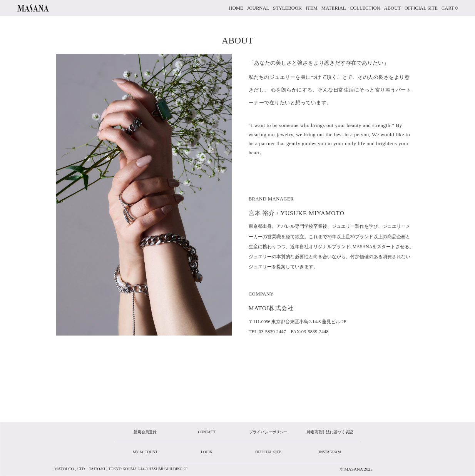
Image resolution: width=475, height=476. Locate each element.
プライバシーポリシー (268, 432)
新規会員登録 (145, 432)
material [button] (334, 8)
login (207, 452)
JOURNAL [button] (258, 8)
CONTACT (207, 432)
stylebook (287, 8)
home (236, 8)
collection (365, 8)
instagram (330, 452)
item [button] (312, 8)
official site (421, 8)
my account (145, 452)
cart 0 (450, 8)
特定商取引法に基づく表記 (330, 432)
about (392, 8)
